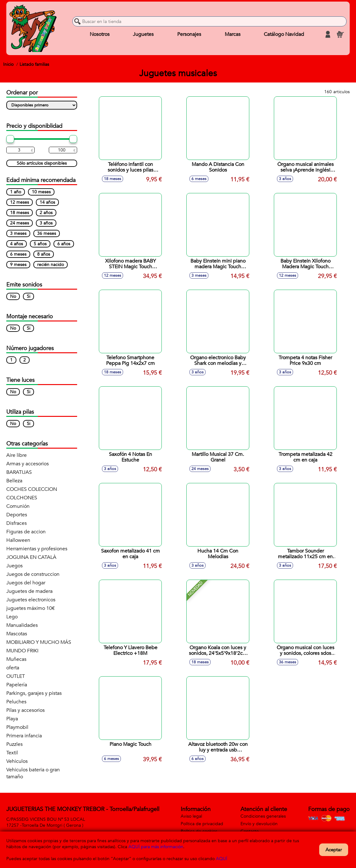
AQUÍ (222, 859)
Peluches (16, 702)
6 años (64, 244)
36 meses (47, 233)
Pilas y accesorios (25, 710)
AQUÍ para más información (156, 847)
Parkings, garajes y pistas (34, 693)
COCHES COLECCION (32, 489)
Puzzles (14, 744)
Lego (12, 617)
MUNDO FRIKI (22, 651)
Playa (12, 719)
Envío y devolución (259, 824)
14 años (47, 202)
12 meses (20, 202)
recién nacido (51, 265)
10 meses (41, 192)
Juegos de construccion (33, 574)
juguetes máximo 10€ (31, 608)
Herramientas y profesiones (37, 549)
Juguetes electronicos (31, 600)
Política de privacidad (202, 824)
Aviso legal (191, 816)
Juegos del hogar (26, 583)
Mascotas (17, 634)
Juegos (14, 566)
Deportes (17, 515)
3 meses (18, 233)
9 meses (18, 265)
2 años (46, 213)
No (13, 296)
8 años (44, 254)
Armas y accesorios (28, 464)
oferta (13, 668)
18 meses (20, 213)
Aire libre (17, 455)
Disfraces (17, 523)
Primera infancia (24, 736)
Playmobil (17, 727)
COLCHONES (22, 498)
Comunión (18, 506)
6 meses (18, 254)
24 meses (20, 223)
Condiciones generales (263, 816)
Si (28, 296)
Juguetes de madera (29, 591)
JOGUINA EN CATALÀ (31, 557)
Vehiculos (17, 761)
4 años (17, 244)
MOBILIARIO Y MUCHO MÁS (39, 642)
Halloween (18, 540)
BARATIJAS (19, 472)
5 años (40, 244)
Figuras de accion (26, 532)
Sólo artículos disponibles (42, 163)
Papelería (17, 685)
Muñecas (16, 659)
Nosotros (100, 34)
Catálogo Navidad (284, 34)
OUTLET (16, 676)
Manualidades (22, 625)
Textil (12, 753)
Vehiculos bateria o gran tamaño (33, 773)
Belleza (14, 481)
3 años (46, 223)
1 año (16, 192)
